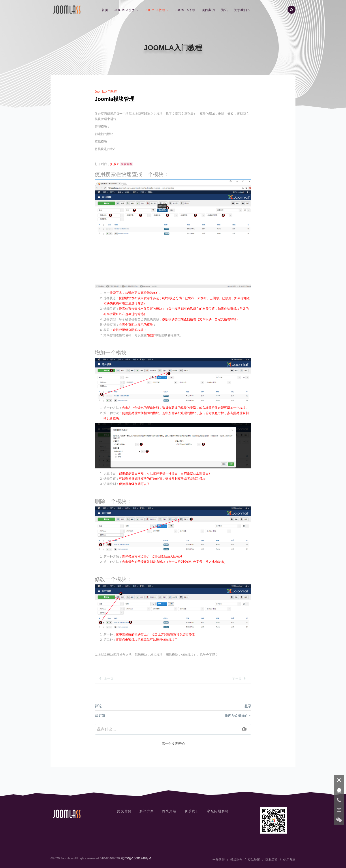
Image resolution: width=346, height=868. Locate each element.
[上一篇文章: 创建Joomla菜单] (104, 679)
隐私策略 (272, 860)
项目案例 (208, 10)
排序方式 (238, 716)
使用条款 (289, 860)
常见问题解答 (218, 811)
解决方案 (147, 811)
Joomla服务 (125, 10)
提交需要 (124, 811)
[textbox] (173, 729)
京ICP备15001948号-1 (136, 858)
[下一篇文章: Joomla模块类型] (242, 679)
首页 (105, 10)
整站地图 (254, 860)
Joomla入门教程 (106, 92)
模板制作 (236, 860)
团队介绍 (169, 811)
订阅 (100, 716)
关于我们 (241, 10)
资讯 (224, 10)
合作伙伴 (219, 860)
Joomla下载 (185, 10)
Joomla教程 (155, 10)
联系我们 (192, 811)
